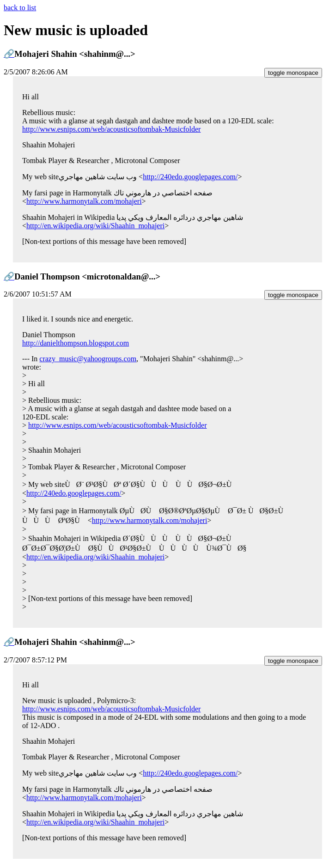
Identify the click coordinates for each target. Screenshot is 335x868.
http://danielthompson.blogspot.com (76, 343)
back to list (20, 8)
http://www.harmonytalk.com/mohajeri (84, 201)
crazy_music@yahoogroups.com (88, 359)
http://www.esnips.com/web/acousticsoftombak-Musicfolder (111, 129)
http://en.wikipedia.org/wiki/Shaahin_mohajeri (95, 226)
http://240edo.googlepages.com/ (190, 177)
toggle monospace (293, 73)
